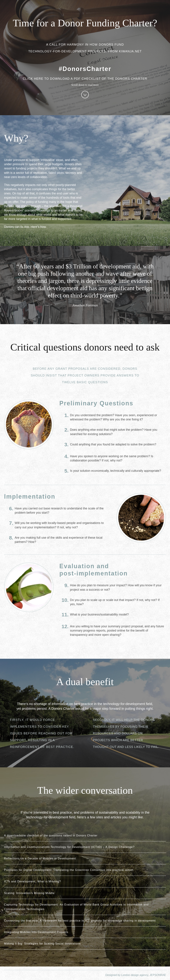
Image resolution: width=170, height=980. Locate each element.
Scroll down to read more (85, 91)
